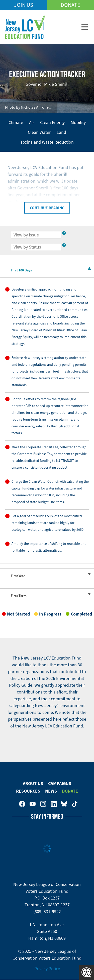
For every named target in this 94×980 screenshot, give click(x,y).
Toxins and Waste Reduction (47, 142)
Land (61, 132)
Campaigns (60, 784)
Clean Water (39, 132)
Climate (16, 122)
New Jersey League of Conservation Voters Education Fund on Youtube (33, 804)
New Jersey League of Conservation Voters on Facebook (22, 804)
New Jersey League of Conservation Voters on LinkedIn (54, 804)
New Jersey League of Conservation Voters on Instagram (43, 804)
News (51, 791)
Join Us (24, 5)
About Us (33, 784)
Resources (28, 791)
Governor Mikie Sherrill (47, 84)
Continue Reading (47, 208)
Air (32, 122)
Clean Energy (52, 122)
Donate (70, 5)
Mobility (78, 122)
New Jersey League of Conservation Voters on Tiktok (75, 804)
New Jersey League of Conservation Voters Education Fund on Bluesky (64, 804)
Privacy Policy (47, 969)
